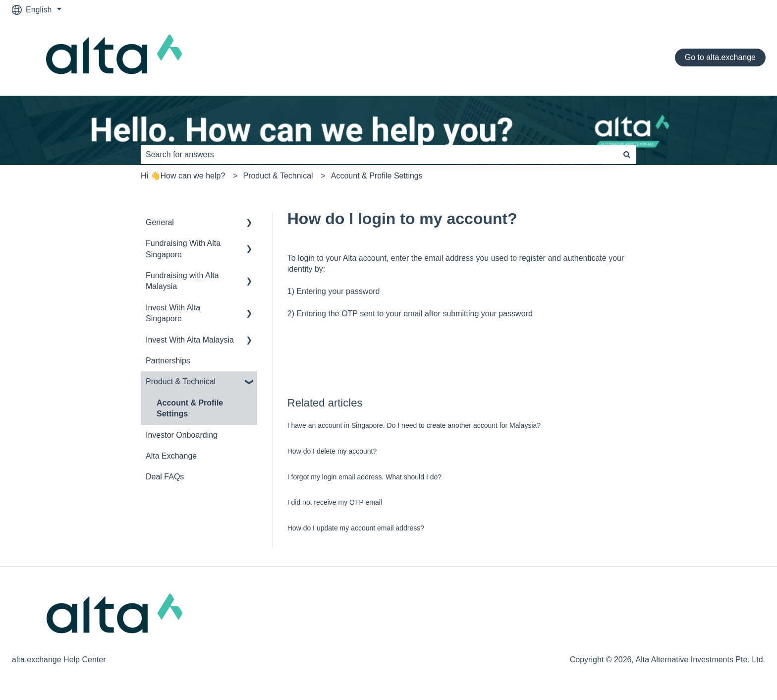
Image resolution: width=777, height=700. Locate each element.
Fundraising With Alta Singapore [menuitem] (183, 249)
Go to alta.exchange (720, 57)
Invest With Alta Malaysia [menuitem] (190, 340)
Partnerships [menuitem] (168, 361)
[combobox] (379, 155)
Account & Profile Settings (377, 176)
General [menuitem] (160, 222)
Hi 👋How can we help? (183, 176)
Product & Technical (278, 176)
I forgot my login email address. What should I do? (364, 477)
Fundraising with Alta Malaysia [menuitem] (182, 281)
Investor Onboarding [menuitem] (182, 435)
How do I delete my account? (332, 451)
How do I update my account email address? (356, 528)
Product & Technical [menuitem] (181, 381)
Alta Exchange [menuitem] (171, 456)
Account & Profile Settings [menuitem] (190, 408)
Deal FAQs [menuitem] (165, 477)
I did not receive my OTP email (335, 502)
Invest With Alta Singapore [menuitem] (173, 313)
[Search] (627, 155)
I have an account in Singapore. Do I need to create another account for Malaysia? (414, 425)
